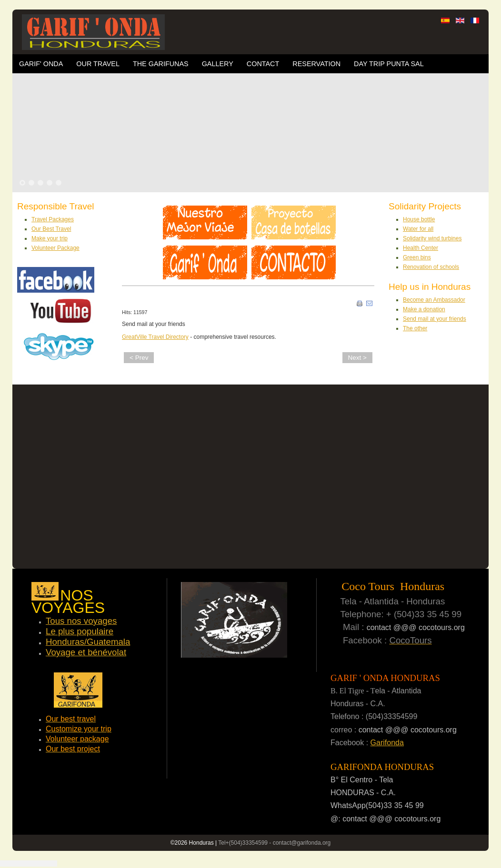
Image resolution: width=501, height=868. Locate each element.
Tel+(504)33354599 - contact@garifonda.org (274, 843)
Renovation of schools (431, 267)
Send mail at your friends (435, 319)
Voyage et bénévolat (86, 652)
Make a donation (424, 309)
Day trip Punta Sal (389, 64)
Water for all (418, 229)
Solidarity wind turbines (432, 238)
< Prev (139, 358)
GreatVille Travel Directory (155, 337)
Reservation (316, 64)
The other (415, 328)
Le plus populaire (80, 631)
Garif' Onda (41, 64)
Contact (263, 64)
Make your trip (50, 238)
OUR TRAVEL (98, 64)
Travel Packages (53, 219)
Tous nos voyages (81, 621)
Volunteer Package (55, 248)
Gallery (218, 64)
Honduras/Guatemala (88, 642)
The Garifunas (161, 64)
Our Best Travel (51, 229)
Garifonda (387, 743)
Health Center (421, 248)
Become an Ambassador (434, 300)
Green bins (417, 257)
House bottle (419, 219)
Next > (357, 358)
